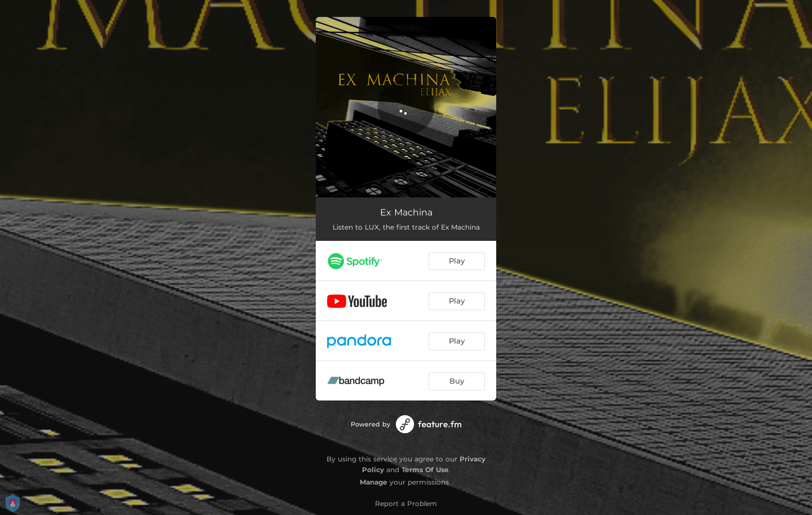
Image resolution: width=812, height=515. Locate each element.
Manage (374, 482)
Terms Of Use (425, 470)
